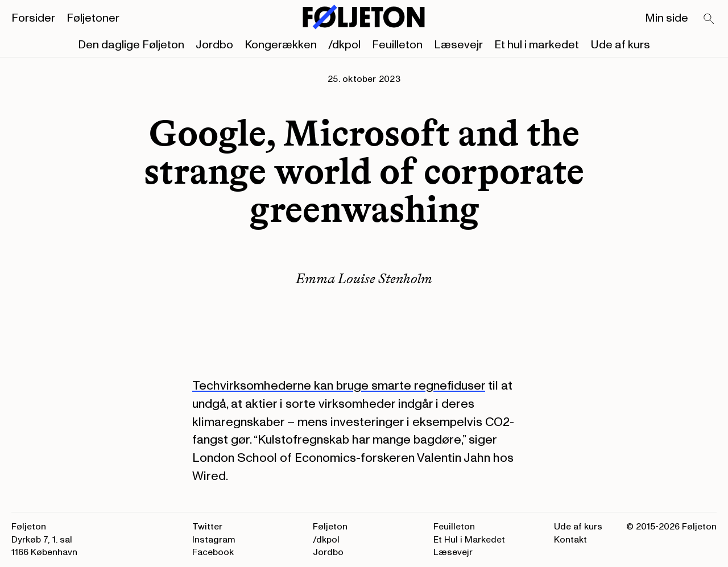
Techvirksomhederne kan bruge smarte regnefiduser (339, 386)
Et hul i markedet (537, 45)
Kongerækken (281, 45)
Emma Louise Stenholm (364, 278)
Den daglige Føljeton (131, 45)
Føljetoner (93, 18)
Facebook (213, 552)
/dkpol (344, 45)
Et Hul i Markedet (469, 540)
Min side (667, 18)
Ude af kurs (620, 45)
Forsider (33, 18)
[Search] (709, 19)
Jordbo (214, 45)
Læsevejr (458, 45)
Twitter (207, 527)
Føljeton (330, 527)
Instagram (214, 540)
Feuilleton (397, 45)
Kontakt (570, 540)
